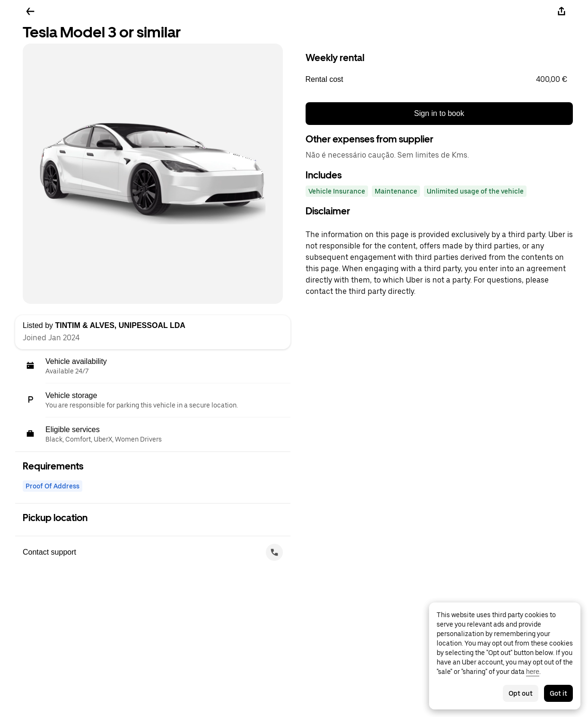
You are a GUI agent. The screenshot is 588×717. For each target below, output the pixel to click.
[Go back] (30, 11)
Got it (558, 693)
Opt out (521, 693)
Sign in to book (439, 113)
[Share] (562, 11)
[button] (439, 80)
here (533, 672)
